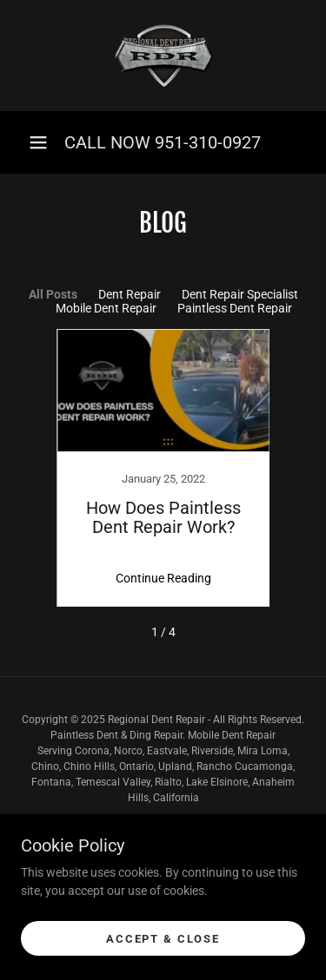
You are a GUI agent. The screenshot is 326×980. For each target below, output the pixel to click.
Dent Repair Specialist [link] (240, 294)
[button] (38, 142)
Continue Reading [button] (163, 578)
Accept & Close (163, 951)
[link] (163, 56)
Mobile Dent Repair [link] (106, 308)
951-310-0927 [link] (208, 142)
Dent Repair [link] (130, 294)
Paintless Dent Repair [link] (235, 308)
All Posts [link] (53, 294)
